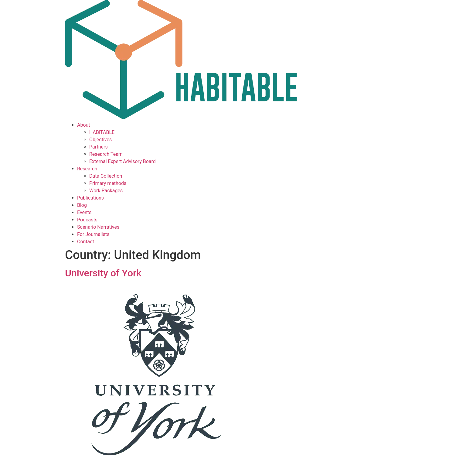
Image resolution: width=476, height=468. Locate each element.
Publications (90, 198)
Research (87, 169)
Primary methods (108, 183)
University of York (103, 273)
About (84, 125)
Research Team (106, 154)
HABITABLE (102, 132)
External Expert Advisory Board (122, 161)
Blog (82, 205)
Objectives (100, 140)
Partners (99, 147)
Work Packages (106, 191)
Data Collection (106, 176)
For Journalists (93, 234)
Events (84, 212)
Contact (86, 242)
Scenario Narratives (98, 227)
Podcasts (87, 220)
